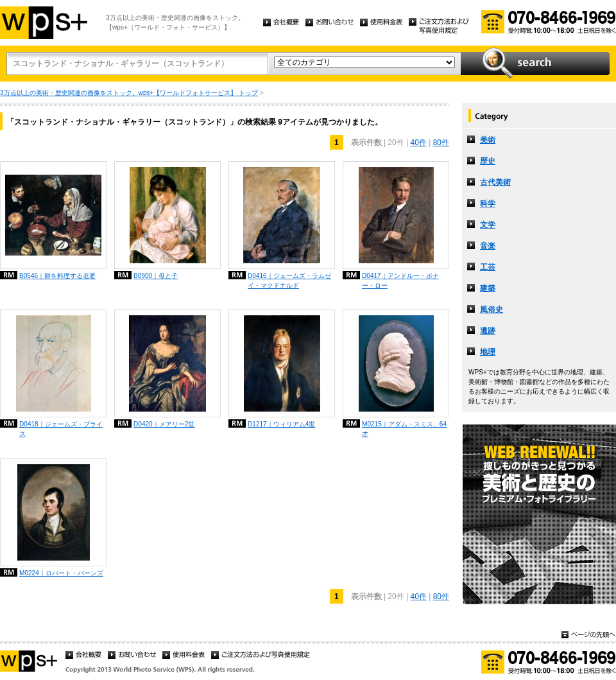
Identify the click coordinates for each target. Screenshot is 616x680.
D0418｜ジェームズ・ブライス (61, 429)
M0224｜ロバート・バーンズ (61, 573)
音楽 (488, 246)
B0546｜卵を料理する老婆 (57, 276)
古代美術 (495, 182)
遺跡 (488, 331)
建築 (488, 288)
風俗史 (492, 309)
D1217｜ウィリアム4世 (281, 424)
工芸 (488, 267)
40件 (418, 143)
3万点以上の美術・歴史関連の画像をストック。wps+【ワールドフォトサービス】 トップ (129, 93)
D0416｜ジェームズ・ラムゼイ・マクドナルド (289, 281)
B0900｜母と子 (156, 276)
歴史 (488, 161)
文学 (488, 225)
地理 (488, 352)
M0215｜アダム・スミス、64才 (404, 429)
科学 (488, 204)
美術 (488, 140)
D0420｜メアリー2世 (164, 424)
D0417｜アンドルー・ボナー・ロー (400, 281)
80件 (441, 143)
